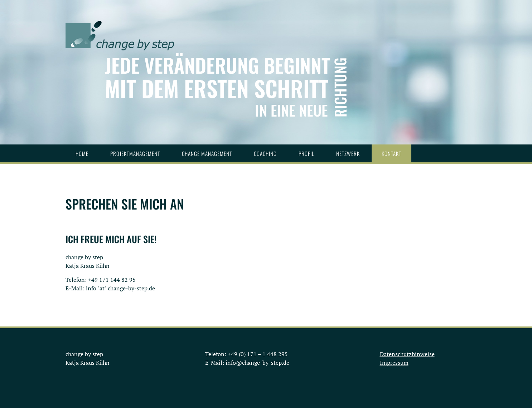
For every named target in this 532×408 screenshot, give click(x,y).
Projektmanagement (135, 153)
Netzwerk (348, 153)
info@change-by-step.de (257, 363)
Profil (306, 153)
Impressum (394, 363)
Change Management (207, 153)
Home (82, 153)
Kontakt (391, 153)
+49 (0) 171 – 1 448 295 (258, 354)
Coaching (265, 153)
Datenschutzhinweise (407, 354)
